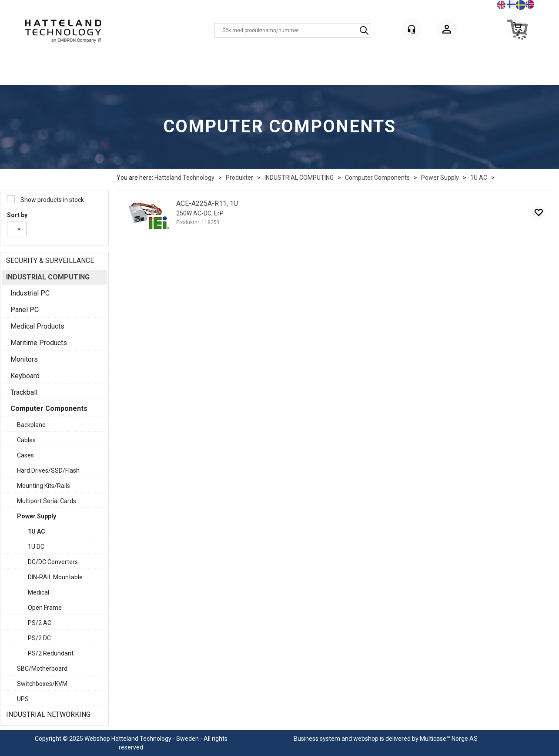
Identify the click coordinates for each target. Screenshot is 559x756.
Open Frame (45, 608)
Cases (25, 455)
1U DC (36, 547)
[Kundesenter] (412, 29)
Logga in (447, 31)
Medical (38, 592)
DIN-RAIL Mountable (55, 577)
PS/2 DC (39, 638)
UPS (23, 699)
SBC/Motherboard (42, 669)
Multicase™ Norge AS (449, 739)
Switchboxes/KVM (42, 684)
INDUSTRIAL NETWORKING (48, 714)
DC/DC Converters (53, 562)
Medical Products (37, 326)
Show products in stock (52, 200)
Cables (26, 440)
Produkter (239, 178)
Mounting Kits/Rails (44, 486)
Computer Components (377, 178)
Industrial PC (30, 293)
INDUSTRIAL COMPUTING (299, 178)
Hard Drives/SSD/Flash (48, 470)
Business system (317, 739)
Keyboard (25, 376)
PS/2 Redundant (51, 653)
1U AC (479, 178)
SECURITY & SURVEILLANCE (50, 260)
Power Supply (440, 178)
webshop (366, 739)
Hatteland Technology (184, 178)
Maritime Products (39, 343)
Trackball (24, 392)
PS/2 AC (40, 623)
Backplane (31, 425)
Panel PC (25, 310)
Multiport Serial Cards (47, 501)
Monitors (24, 359)
